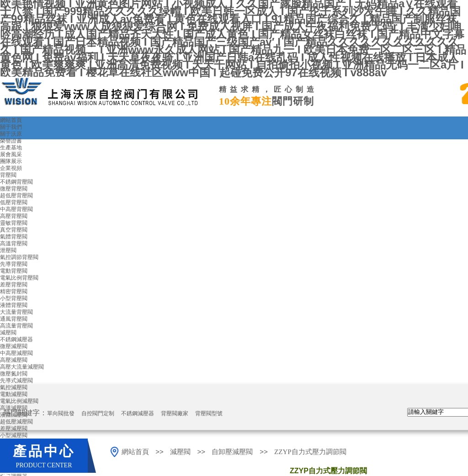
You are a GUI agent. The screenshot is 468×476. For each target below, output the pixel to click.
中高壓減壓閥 (16, 353)
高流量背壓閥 (16, 326)
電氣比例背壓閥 (19, 278)
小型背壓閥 (14, 298)
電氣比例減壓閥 (19, 401)
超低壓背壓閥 (16, 196)
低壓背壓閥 (14, 202)
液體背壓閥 (14, 305)
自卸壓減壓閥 (233, 452)
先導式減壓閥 (16, 381)
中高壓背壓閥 (16, 209)
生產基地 (11, 148)
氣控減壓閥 (14, 387)
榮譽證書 (11, 141)
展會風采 (11, 154)
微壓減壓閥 (14, 346)
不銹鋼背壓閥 (16, 182)
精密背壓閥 (14, 291)
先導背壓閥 (14, 264)
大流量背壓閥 (16, 312)
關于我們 (11, 127)
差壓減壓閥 (14, 428)
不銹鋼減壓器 (16, 339)
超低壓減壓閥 (16, 422)
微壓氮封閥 (14, 374)
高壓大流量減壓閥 (22, 367)
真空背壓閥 (14, 230)
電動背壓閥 (14, 271)
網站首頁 (11, 120)
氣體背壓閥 (14, 237)
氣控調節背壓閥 (19, 257)
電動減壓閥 (14, 394)
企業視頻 (11, 168)
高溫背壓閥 (14, 243)
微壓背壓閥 (14, 189)
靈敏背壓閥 (14, 223)
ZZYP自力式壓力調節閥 (310, 452)
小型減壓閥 (14, 435)
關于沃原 (11, 134)
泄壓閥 (8, 250)
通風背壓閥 (14, 319)
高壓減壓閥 (14, 360)
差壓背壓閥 (14, 285)
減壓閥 (8, 333)
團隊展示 (11, 161)
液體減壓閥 (14, 415)
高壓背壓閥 (14, 216)
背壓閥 (8, 175)
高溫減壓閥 (14, 408)
